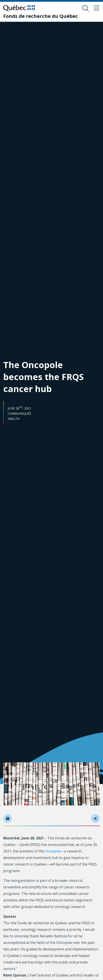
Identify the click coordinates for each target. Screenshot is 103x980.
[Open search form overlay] (86, 8)
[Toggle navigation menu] (96, 8)
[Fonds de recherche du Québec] (41, 16)
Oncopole (53, 851)
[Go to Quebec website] (19, 8)
